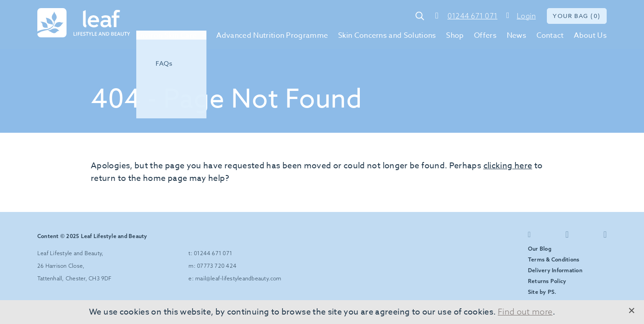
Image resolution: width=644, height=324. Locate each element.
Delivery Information (555, 270)
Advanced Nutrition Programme (272, 36)
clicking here (508, 166)
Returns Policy (547, 281)
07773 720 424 (217, 266)
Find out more (525, 312)
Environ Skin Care (166, 36)
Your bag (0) (577, 16)
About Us (590, 36)
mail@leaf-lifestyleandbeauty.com (238, 278)
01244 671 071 (472, 16)
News (517, 36)
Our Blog (540, 249)
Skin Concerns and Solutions (387, 36)
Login (526, 16)
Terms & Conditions (554, 259)
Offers (485, 36)
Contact (550, 36)
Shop (455, 36)
